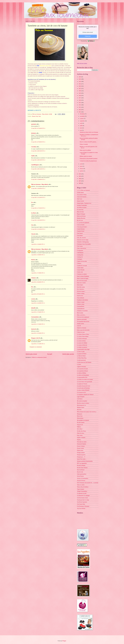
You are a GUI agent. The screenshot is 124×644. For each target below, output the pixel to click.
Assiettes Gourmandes (82, 205)
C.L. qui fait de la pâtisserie (83, 223)
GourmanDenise (81, 306)
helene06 (33, 308)
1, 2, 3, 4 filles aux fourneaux (83, 190)
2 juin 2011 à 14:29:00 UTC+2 (38, 303)
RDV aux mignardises (82, 463)
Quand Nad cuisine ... (82, 459)
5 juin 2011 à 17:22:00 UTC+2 (38, 344)
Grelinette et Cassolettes (82, 311)
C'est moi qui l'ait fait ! (82, 227)
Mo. (32, 287)
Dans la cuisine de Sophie (83, 279)
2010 (80, 174)
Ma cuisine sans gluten (82, 401)
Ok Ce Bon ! (80, 429)
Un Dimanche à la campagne (83, 496)
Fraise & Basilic (81, 298)
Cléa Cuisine (80, 246)
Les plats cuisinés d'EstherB (83, 390)
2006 (80, 183)
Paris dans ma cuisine (82, 442)
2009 (80, 176)
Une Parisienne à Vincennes (83, 506)
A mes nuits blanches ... (82, 197)
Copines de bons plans (82, 261)
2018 (80, 96)
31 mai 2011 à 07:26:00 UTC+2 (38, 128)
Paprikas (79, 440)
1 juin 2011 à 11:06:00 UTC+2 (38, 244)
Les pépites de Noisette (82, 384)
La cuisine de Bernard (82, 339)
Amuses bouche (81, 201)
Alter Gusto (80, 199)
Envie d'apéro (80, 285)
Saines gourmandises (82, 474)
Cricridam (34, 147)
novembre (82, 116)
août (81, 123)
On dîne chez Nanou (81, 431)
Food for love (80, 296)
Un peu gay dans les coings (83, 500)
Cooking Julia (80, 255)
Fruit (37, 116)
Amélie (33, 156)
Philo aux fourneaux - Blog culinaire (40, 184)
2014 (80, 105)
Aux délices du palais (82, 208)
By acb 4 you (80, 220)
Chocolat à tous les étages (83, 240)
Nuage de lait (80, 425)
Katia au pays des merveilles (83, 330)
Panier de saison (81, 433)
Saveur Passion (80, 476)
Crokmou (79, 263)
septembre (82, 121)
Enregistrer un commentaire (36, 347)
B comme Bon (80, 210)
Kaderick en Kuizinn (82, 328)
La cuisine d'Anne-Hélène (83, 336)
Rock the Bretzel (81, 470)
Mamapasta (80, 414)
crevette (33, 299)
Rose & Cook (80, 472)
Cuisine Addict (80, 268)
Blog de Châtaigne (81, 214)
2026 (80, 77)
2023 (80, 84)
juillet (81, 126)
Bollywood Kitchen (81, 216)
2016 (80, 100)
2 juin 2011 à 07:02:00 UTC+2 (38, 294)
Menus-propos (80, 418)
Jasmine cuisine (80, 324)
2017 (80, 98)
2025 (80, 79)
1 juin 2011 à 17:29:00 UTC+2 (38, 273)
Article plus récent (31, 354)
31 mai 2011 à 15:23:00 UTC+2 (38, 198)
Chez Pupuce (80, 233)
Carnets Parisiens (81, 229)
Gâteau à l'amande (84, 144)
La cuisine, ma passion (82, 347)
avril (81, 164)
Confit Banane (80, 253)
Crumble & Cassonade (82, 266)
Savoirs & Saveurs (81, 481)
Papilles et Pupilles (81, 438)
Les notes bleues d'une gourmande (84, 382)
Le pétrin (79, 364)
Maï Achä (79, 410)
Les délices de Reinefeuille (83, 375)
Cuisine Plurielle (81, 270)
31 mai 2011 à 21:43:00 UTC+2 (38, 229)
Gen (32, 225)
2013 (80, 107)
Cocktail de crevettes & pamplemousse (88, 161)
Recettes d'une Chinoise (82, 468)
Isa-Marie (34, 213)
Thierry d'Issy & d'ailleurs (83, 487)
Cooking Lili (80, 257)
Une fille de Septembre (82, 502)
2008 (80, 179)
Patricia (33, 260)
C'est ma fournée (81, 225)
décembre (82, 114)
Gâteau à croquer (81, 302)
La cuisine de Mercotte (82, 345)
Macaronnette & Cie (81, 405)
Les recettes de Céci (81, 392)
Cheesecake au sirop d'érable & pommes (89, 159)
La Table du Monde (81, 356)
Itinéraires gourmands (82, 319)
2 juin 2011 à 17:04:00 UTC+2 (38, 312)
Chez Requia (80, 236)
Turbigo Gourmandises (82, 491)
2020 (80, 91)
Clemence (33, 278)
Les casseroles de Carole (82, 369)
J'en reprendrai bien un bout (83, 321)
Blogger (64, 641)
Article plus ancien (68, 354)
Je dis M (79, 326)
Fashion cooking (81, 294)
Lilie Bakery (80, 399)
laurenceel (34, 329)
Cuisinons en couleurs (82, 274)
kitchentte (34, 133)
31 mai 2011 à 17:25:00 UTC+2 (38, 208)
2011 (80, 112)
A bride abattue (80, 193)
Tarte (40, 116)
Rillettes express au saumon (86, 156)
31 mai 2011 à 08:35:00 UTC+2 (38, 151)
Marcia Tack (80, 416)
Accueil (50, 354)
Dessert (34, 116)
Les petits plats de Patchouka (83, 388)
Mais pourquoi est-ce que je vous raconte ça (87, 412)
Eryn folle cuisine (81, 287)
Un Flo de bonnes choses (82, 498)
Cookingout (80, 259)
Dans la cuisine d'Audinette (83, 276)
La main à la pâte (81, 352)
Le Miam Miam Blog (82, 358)
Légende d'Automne (81, 367)
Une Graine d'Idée (81, 504)
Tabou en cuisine (81, 485)
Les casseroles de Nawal (82, 371)
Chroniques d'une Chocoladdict (84, 244)
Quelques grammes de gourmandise (85, 461)
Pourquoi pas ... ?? (81, 457)
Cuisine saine (80, 272)
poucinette (34, 124)
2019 (80, 93)
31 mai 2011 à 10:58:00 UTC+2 (38, 188)
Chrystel (33, 234)
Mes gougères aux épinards (83, 420)
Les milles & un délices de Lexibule (85, 379)
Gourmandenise (35, 317)
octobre (82, 119)
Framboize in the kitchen (82, 300)
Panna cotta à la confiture (85, 150)
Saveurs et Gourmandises (83, 478)
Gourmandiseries (81, 309)
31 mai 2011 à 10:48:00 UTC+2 (38, 179)
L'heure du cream (81, 332)
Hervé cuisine (80, 313)
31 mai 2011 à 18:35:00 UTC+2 (38, 220)
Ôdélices (79, 427)
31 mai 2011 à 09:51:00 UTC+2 (38, 169)
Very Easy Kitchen (81, 509)
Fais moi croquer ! (81, 291)
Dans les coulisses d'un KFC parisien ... (88, 142)
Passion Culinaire (81, 446)
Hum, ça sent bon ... (81, 315)
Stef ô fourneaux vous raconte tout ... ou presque (88, 483)
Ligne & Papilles (81, 397)
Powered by (88, 41)
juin (81, 128)
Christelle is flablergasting (83, 242)
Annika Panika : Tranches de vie (84, 203)
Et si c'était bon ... (81, 289)
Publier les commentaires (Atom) (39, 357)
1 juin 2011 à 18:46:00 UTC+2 (38, 282)
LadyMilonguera (35, 165)
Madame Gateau (81, 407)
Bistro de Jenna (80, 212)
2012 (80, 110)
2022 (80, 86)
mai (81, 130)
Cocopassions (80, 251)
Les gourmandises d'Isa (82, 377)
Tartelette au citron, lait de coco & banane (89, 132)
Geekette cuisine (81, 304)
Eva (32, 202)
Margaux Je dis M (36, 338)
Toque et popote (81, 489)
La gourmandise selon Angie (83, 349)
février (82, 169)
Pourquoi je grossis (81, 455)
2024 (80, 82)
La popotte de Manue (82, 354)
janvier (82, 171)
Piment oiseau (80, 450)
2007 (80, 181)
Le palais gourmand (81, 360)
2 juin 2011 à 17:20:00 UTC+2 (38, 324)
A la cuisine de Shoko (82, 195)
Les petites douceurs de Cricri (84, 386)
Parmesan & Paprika (81, 444)
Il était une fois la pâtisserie (83, 317)
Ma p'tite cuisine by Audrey (83, 403)
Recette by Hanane (81, 465)
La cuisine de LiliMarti (82, 343)
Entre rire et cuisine (81, 283)
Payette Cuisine (80, 448)
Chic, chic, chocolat (81, 238)
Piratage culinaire (81, 453)
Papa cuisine (80, 435)
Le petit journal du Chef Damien (84, 362)
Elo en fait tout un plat (82, 281)
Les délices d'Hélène (82, 373)
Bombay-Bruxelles (81, 218)
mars (81, 166)
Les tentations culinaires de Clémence (85, 395)
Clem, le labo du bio (81, 248)
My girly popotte (81, 422)
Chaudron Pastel (81, 231)
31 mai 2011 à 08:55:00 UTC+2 (38, 160)
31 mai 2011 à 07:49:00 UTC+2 (38, 142)
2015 (80, 103)
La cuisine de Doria (81, 341)
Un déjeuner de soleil (82, 493)
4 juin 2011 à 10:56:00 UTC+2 (38, 333)
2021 (80, 89)
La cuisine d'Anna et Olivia (83, 334)
